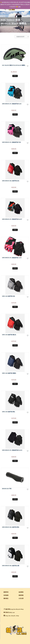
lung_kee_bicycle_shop (12, 616)
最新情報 (21, 595)
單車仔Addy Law (10, 612)
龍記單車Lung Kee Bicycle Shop (14, 609)
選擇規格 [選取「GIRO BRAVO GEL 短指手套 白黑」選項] (15, 576)
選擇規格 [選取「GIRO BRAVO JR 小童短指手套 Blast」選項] (15, 230)
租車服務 (6, 595)
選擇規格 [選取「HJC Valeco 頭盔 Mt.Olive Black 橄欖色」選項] (15, 76)
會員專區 (21, 592)
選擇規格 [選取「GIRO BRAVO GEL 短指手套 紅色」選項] (15, 191)
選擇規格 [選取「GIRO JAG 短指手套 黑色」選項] (15, 422)
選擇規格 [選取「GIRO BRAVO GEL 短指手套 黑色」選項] (15, 538)
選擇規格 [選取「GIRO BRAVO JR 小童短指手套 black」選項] (15, 461)
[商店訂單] (22, 37)
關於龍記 (6, 598)
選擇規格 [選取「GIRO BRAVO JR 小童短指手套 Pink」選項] (15, 153)
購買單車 (6, 592)
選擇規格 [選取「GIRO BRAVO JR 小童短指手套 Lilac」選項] (15, 268)
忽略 (19, 7)
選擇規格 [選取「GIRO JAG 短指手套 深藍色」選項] (15, 384)
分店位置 (21, 598)
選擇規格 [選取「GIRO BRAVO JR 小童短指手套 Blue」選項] (15, 114)
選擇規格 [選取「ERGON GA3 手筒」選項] (15, 499)
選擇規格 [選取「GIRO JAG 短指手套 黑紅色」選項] (15, 345)
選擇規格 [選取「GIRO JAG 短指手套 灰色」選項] (15, 307)
